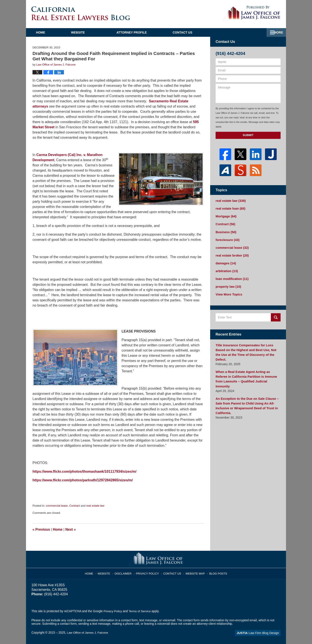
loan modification (231, 276)
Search (276, 314)
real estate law (95, 506)
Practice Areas (203, 32)
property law (228, 284)
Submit (248, 135)
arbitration (226, 269)
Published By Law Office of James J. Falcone (252, 14)
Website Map (194, 572)
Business (225, 231)
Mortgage (226, 216)
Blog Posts (216, 572)
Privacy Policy (149, 572)
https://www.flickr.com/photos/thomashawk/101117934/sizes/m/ (84, 471)
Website (89, 32)
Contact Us (258, 32)
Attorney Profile (143, 32)
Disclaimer (126, 572)
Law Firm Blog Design (260, 633)
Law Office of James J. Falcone (88, 633)
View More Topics (228, 291)
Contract (75, 506)
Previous (41, 529)
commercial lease (57, 506)
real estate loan (230, 208)
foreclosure (227, 238)
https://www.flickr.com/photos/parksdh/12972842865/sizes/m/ (83, 480)
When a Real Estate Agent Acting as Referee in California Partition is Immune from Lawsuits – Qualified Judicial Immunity (247, 368)
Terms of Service (140, 611)
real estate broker (231, 254)
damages (225, 261)
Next (71, 529)
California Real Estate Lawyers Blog (81, 13)
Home (46, 32)
